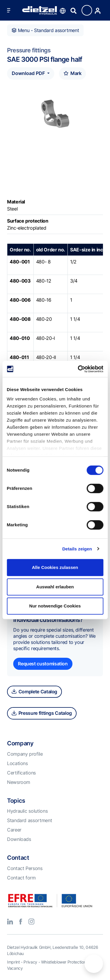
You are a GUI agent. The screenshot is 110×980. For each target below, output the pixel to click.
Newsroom (19, 782)
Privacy (30, 962)
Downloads (19, 839)
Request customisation (43, 664)
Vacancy (15, 968)
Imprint (13, 962)
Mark (72, 73)
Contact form (21, 878)
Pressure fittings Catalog (42, 713)
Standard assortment (29, 820)
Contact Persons (25, 868)
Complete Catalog (34, 692)
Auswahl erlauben (55, 587)
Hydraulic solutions (27, 811)
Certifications (21, 773)
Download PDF (29, 73)
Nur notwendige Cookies (55, 606)
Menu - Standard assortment (45, 30)
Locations (17, 763)
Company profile (25, 754)
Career (14, 830)
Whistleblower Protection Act (67, 962)
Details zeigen (77, 549)
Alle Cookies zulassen (55, 567)
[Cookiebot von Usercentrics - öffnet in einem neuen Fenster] (78, 369)
